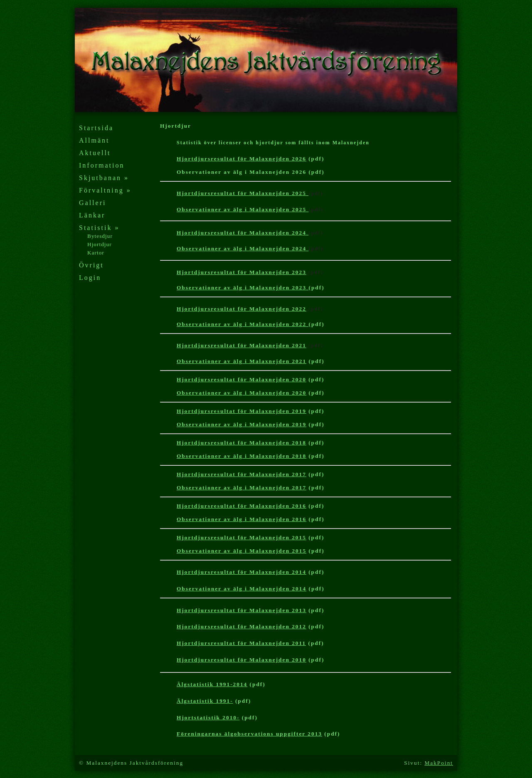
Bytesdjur (100, 236)
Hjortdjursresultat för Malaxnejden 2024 (243, 233)
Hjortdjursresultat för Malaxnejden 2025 (243, 193)
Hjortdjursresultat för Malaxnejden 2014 (241, 572)
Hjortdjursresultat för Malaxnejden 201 (241, 660)
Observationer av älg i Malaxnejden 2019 (241, 424)
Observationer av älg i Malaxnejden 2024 (243, 248)
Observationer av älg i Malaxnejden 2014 (241, 589)
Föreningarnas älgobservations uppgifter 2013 (249, 734)
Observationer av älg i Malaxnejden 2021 (241, 361)
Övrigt (91, 265)
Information (102, 165)
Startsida (96, 128)
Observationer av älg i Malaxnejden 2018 (241, 456)
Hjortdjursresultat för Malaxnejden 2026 (241, 159)
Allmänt (94, 140)
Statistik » (99, 228)
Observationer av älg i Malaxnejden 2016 (241, 519)
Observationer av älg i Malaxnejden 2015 (241, 551)
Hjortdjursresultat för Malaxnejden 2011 (241, 643)
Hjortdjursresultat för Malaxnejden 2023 (241, 272)
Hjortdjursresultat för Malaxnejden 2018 (241, 443)
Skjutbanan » (104, 178)
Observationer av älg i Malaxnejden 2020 (241, 393)
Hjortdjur (100, 244)
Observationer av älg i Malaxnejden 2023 (243, 288)
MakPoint (439, 763)
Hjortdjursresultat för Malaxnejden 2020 (241, 379)
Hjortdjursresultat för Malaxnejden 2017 (241, 474)
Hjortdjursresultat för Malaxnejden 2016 (241, 506)
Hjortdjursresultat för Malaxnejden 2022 (241, 309)
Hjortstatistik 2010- (208, 717)
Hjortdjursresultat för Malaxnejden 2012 (241, 626)
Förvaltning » (105, 190)
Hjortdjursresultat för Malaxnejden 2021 (241, 345)
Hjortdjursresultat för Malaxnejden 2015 (241, 537)
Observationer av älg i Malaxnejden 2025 (243, 209)
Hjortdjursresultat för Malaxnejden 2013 (241, 610)
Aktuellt (95, 153)
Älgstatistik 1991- (205, 701)
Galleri (92, 203)
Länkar (92, 215)
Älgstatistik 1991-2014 (212, 684)
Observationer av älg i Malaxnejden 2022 (243, 324)
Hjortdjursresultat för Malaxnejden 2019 (241, 411)
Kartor (96, 253)
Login (90, 278)
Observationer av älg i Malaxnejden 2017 (241, 488)
